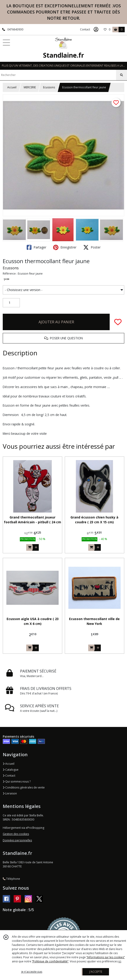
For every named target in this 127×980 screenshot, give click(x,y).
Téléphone (11, 879)
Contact (85, 29)
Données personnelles (17, 840)
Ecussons (49, 87)
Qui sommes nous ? (17, 782)
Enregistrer (65, 247)
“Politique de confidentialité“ (50, 961)
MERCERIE (30, 87)
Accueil (12, 87)
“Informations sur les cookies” (106, 957)
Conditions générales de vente (24, 787)
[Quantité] (11, 303)
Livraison (10, 793)
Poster (92, 247)
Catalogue (11, 770)
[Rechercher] (122, 75)
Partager (36, 247)
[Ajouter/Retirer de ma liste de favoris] (118, 322)
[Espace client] (96, 30)
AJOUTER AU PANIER (56, 322)
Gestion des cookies (16, 834)
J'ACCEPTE (96, 972)
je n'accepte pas (32, 972)
